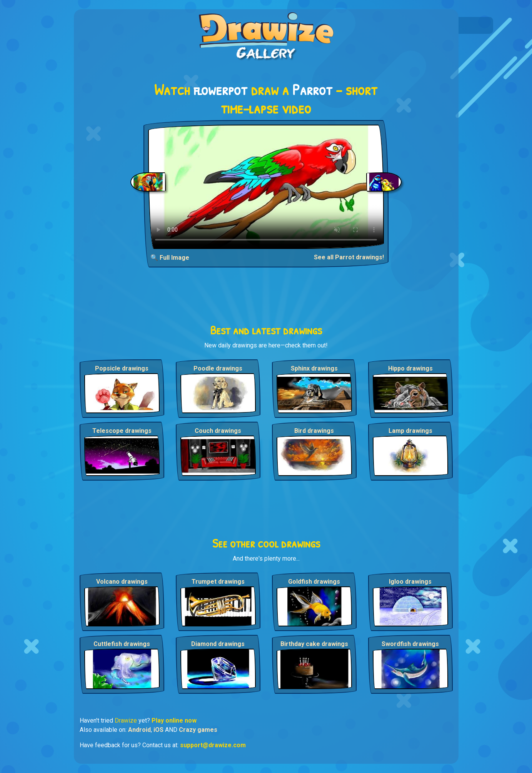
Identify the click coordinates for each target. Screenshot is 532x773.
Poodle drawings (218, 368)
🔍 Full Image (170, 258)
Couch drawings (218, 431)
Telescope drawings (122, 431)
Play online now (174, 720)
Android (139, 730)
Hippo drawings (410, 368)
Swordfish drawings (410, 644)
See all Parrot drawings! (349, 257)
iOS (158, 730)
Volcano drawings (122, 582)
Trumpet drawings (218, 582)
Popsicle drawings (122, 368)
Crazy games (198, 730)
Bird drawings (314, 431)
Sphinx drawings (314, 368)
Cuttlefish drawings (122, 644)
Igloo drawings (410, 582)
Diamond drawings (218, 644)
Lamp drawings (410, 431)
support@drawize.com (213, 745)
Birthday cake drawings (314, 644)
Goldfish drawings (314, 582)
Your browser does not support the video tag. (266, 187)
